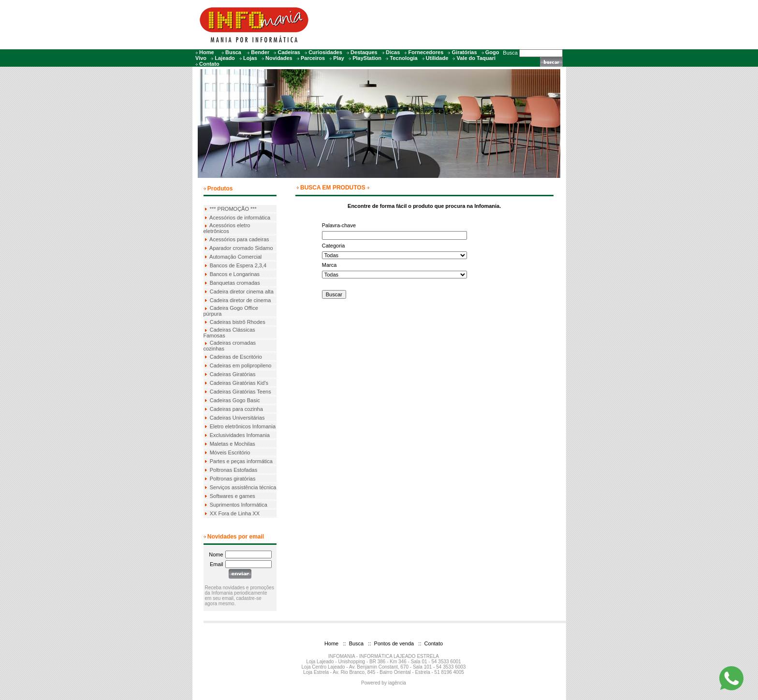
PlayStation (367, 58)
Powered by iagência (384, 683)
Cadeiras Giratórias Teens (241, 392)
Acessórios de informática (240, 218)
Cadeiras (289, 52)
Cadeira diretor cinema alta (242, 292)
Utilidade (437, 58)
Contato (209, 64)
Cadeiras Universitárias (237, 418)
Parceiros (313, 58)
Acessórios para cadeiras (239, 239)
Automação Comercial (235, 257)
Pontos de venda (394, 643)
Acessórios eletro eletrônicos (227, 228)
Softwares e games (233, 496)
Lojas (250, 58)
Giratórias (465, 52)
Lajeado (225, 58)
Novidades (279, 58)
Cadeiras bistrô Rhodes (238, 322)
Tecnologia (403, 58)
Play (339, 58)
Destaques (364, 52)
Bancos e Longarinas (235, 274)
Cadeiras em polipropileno (241, 365)
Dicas (393, 52)
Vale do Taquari (476, 58)
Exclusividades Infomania (240, 435)
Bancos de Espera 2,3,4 (238, 265)
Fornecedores (426, 52)
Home (207, 52)
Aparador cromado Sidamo (241, 248)
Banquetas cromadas (235, 283)
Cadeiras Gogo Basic (235, 400)
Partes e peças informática (241, 461)
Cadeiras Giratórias (233, 374)
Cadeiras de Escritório (236, 357)
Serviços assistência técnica (243, 487)
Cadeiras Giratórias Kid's (239, 383)
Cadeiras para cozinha (236, 409)
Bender (260, 52)
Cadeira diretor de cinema (241, 300)
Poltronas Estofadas (233, 470)
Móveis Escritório (230, 452)
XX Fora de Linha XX (235, 513)
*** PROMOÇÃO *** (233, 209)
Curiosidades (325, 52)
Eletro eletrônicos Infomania (243, 426)
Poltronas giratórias (233, 479)
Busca (233, 52)
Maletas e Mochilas (233, 444)
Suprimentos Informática (239, 505)
